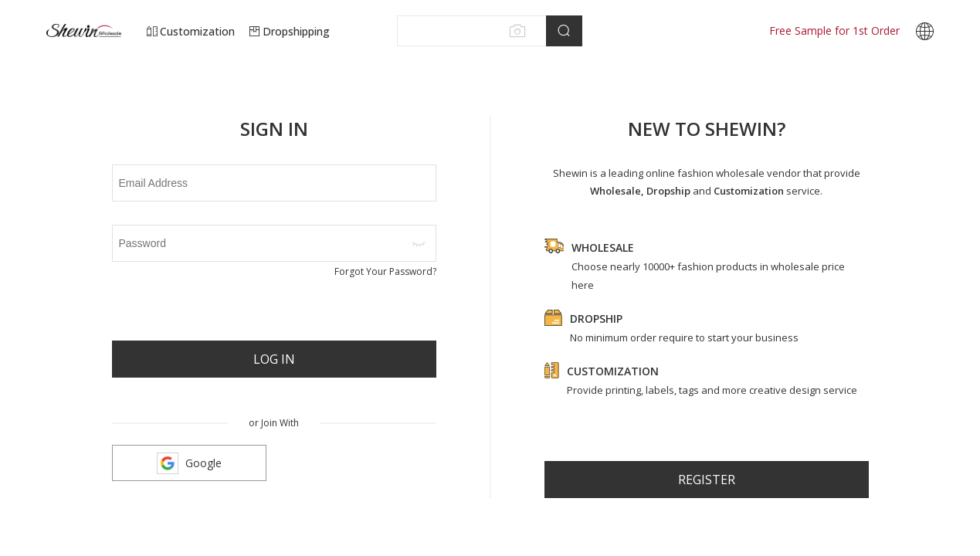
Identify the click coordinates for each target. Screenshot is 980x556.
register (707, 480)
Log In (274, 359)
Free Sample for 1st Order (834, 31)
